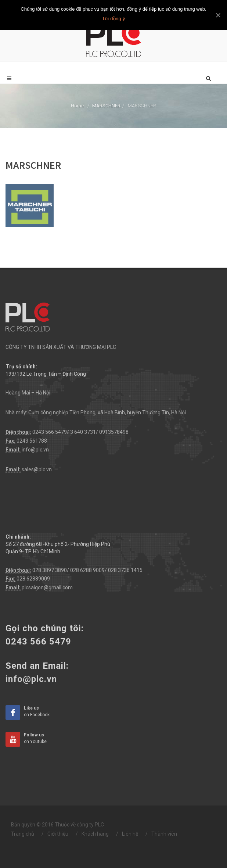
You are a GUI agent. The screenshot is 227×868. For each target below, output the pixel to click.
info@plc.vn (35, 450)
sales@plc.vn (37, 469)
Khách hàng (95, 834)
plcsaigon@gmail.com (47, 587)
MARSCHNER (106, 106)
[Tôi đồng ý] (218, 15)
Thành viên (164, 834)
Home (77, 106)
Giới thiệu (58, 834)
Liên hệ (130, 834)
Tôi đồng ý (114, 19)
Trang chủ (23, 834)
